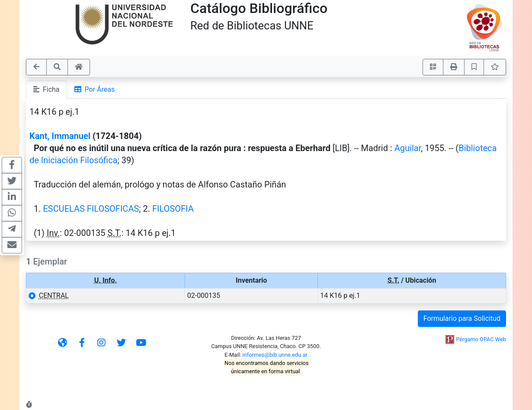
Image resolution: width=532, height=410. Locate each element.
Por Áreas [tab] (95, 89)
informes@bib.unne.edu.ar (275, 355)
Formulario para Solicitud (462, 318)
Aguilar (408, 148)
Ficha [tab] (46, 89)
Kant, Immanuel (60, 136)
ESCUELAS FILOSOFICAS (91, 209)
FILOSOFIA (173, 209)
